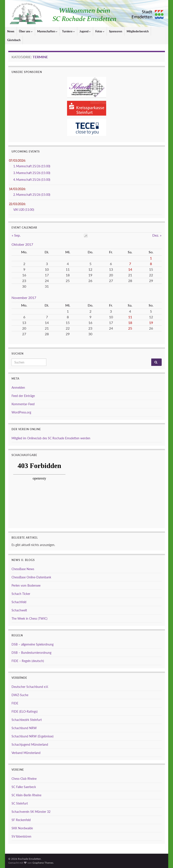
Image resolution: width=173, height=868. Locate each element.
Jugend (85, 31)
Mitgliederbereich (138, 31)
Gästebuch (14, 40)
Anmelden (18, 388)
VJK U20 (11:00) (24, 210)
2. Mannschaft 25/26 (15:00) (32, 195)
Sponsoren (116, 31)
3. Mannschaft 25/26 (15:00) (32, 173)
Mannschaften (47, 31)
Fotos (100, 31)
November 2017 (24, 298)
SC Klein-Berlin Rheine (26, 795)
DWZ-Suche (20, 695)
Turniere (68, 31)
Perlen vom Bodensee (26, 585)
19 (151, 323)
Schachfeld (19, 602)
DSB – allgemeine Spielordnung (33, 644)
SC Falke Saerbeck (24, 787)
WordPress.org (21, 412)
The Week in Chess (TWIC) (29, 618)
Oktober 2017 (22, 244)
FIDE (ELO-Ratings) (25, 711)
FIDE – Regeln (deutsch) (28, 661)
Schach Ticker (21, 594)
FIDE (15, 703)
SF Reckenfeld (21, 820)
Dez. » (157, 235)
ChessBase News (23, 569)
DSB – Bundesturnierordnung (31, 653)
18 (130, 323)
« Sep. (16, 235)
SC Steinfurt (20, 803)
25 (130, 328)
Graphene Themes (43, 863)
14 (130, 269)
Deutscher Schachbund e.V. (30, 687)
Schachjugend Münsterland (30, 744)
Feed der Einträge (23, 396)
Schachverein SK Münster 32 (31, 812)
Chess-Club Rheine (24, 779)
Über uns (26, 31)
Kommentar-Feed (23, 404)
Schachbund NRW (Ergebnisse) (33, 736)
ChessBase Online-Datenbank (31, 577)
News (11, 31)
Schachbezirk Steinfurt (27, 720)
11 (130, 317)
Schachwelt (19, 610)
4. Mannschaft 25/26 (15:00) (32, 180)
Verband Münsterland (26, 753)
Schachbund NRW (24, 728)
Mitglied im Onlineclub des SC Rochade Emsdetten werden (51, 438)
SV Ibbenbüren (21, 836)
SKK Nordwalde (22, 828)
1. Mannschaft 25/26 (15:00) (32, 166)
